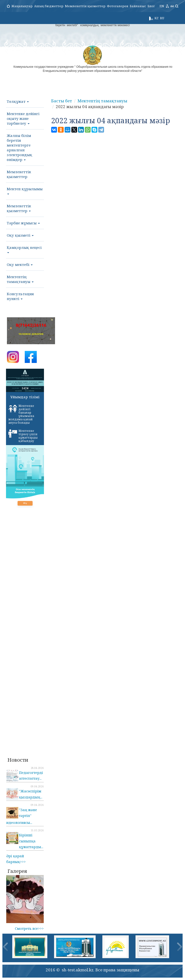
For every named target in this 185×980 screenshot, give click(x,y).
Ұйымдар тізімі (25, 397)
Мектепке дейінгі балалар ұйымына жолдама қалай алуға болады (21, 414)
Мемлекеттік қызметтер (85, 6)
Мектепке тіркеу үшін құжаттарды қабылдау (23, 436)
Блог (151, 6)
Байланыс (138, 6)
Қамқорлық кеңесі (24, 249)
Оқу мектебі (20, 264)
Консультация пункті (20, 296)
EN (162, 6)
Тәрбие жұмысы (23, 223)
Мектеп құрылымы (25, 190)
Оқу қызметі (20, 235)
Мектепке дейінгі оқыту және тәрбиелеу (23, 118)
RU (162, 18)
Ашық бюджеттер (49, 6)
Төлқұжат (18, 101)
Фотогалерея (118, 6)
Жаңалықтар (22, 6)
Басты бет (62, 101)
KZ (157, 18)
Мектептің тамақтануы (20, 279)
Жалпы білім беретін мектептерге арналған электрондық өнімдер (19, 147)
